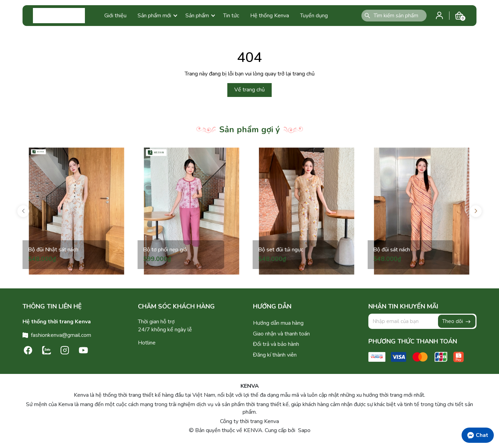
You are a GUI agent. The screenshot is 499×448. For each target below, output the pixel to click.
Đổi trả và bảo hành (276, 344)
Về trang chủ (249, 90)
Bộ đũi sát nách (392, 250)
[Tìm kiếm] (367, 16)
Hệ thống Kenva (270, 16)
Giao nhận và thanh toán (281, 334)
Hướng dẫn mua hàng (278, 323)
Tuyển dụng (314, 16)
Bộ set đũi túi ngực (281, 250)
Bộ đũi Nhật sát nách (53, 250)
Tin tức (231, 16)
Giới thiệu (115, 16)
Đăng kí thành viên (275, 355)
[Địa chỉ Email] (423, 321)
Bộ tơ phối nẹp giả (165, 250)
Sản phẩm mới (157, 16)
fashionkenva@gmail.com (61, 335)
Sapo (304, 430)
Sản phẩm (200, 16)
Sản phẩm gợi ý (250, 129)
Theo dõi (457, 321)
